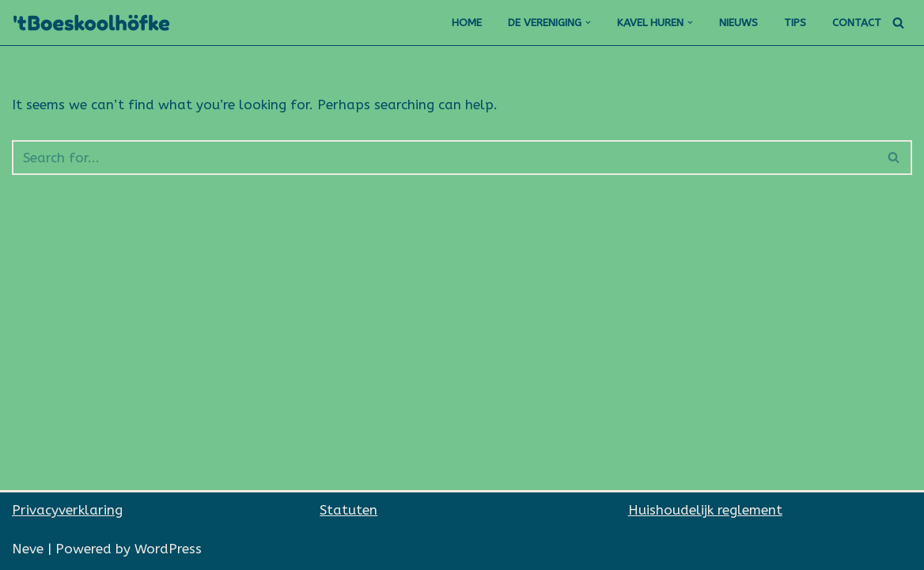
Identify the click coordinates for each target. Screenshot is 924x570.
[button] (588, 23)
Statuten (348, 510)
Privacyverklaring (67, 510)
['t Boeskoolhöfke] (95, 23)
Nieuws (738, 23)
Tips (795, 23)
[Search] (898, 23)
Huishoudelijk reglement (705, 510)
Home (467, 23)
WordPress (168, 549)
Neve (28, 549)
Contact (857, 23)
